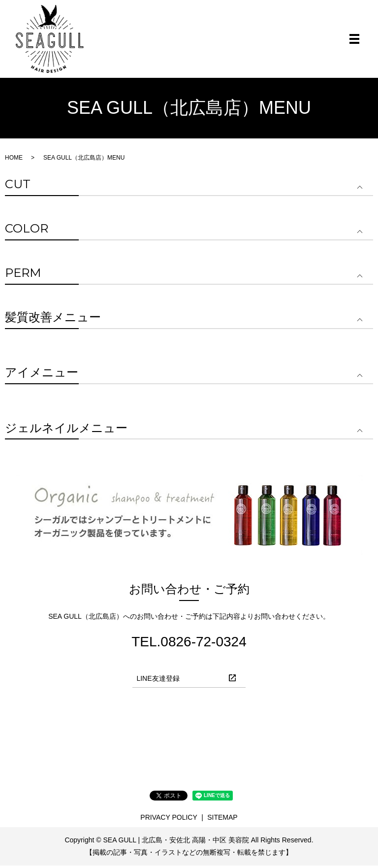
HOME (14, 160)
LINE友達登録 (158, 681)
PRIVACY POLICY (169, 820)
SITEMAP (222, 820)
